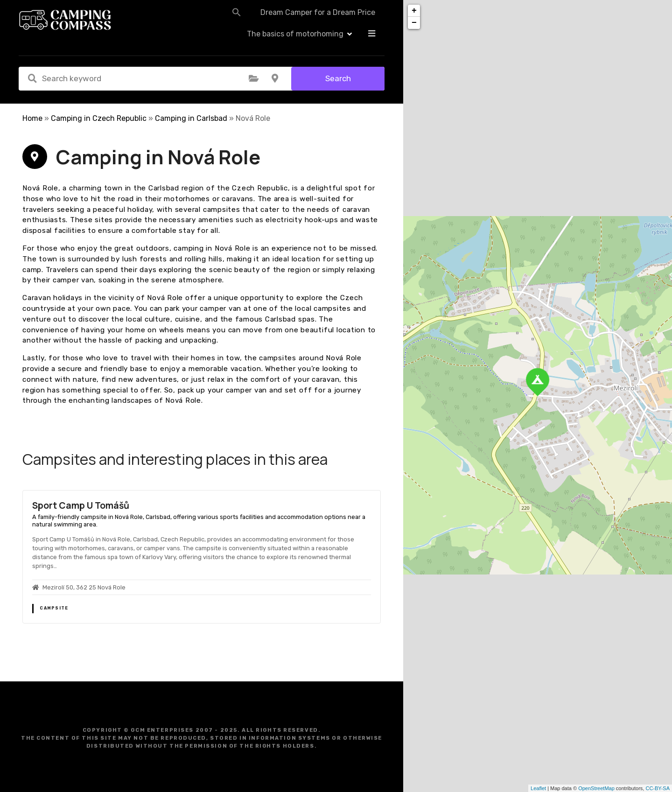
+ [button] (414, 11)
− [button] (414, 23)
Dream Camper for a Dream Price (292, 20)
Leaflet (538, 788)
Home (32, 118)
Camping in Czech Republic (99, 118)
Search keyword (32, 78)
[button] (211, 20)
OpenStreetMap (596, 788)
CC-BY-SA (658, 788)
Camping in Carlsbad (191, 118)
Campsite (54, 608)
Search (338, 78)
